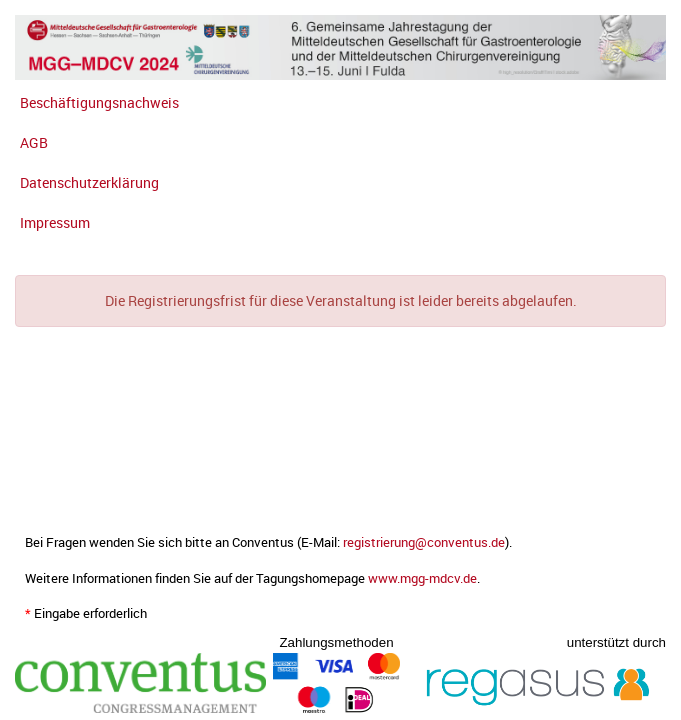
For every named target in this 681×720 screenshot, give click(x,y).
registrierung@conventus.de (424, 542)
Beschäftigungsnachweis (99, 102)
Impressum (55, 222)
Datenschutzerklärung (89, 182)
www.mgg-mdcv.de (422, 578)
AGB (34, 142)
